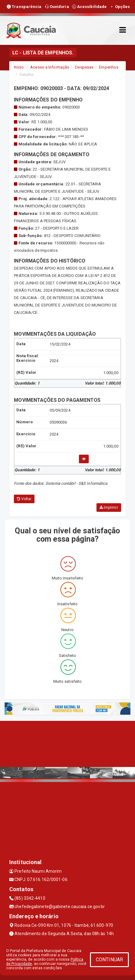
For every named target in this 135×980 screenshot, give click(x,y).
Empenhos (109, 67)
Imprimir (109, 508)
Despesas (84, 67)
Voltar (24, 499)
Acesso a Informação (50, 67)
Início (19, 67)
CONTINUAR (109, 960)
